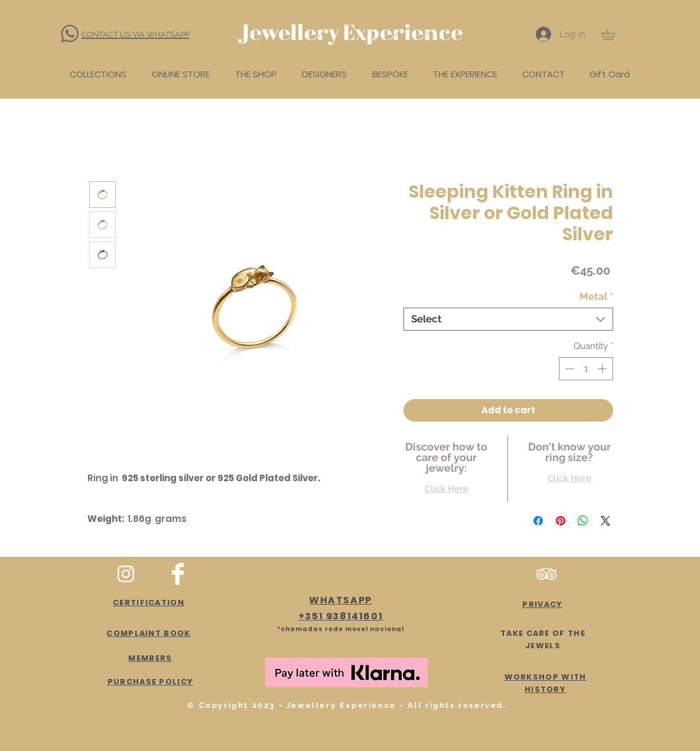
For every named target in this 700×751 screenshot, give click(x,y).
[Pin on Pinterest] (561, 521)
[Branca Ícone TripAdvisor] (546, 574)
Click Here (447, 489)
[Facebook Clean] (178, 574)
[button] (613, 34)
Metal (596, 296)
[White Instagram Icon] (126, 574)
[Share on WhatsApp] (583, 521)
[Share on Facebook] (538, 521)
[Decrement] (569, 369)
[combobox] (508, 319)
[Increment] (603, 369)
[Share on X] (605, 521)
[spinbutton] (586, 369)
